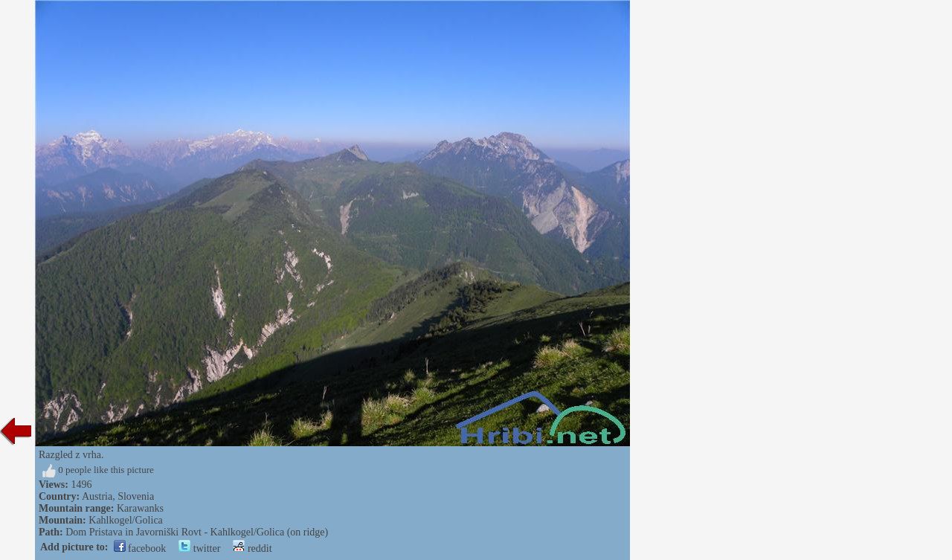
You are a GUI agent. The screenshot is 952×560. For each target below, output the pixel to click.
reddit (252, 548)
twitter (199, 548)
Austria (97, 496)
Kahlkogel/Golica (126, 520)
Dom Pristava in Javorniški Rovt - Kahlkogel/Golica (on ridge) (197, 532)
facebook (140, 548)
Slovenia (136, 496)
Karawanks (140, 508)
